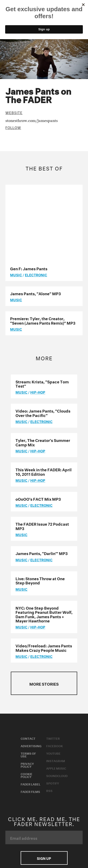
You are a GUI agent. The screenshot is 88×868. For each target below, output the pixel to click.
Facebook (55, 668)
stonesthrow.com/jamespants (32, 120)
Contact (28, 661)
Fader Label (31, 707)
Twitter (53, 661)
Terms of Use (28, 677)
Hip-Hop (38, 315)
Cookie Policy (27, 698)
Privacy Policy (27, 687)
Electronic (36, 197)
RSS (49, 713)
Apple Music (56, 691)
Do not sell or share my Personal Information (40, 810)
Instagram (56, 683)
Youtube (53, 676)
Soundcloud (57, 698)
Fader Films (30, 714)
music (16, 197)
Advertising (31, 668)
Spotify (53, 706)
